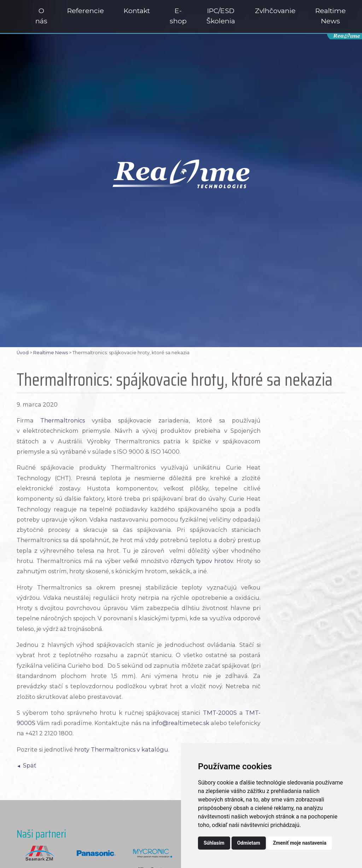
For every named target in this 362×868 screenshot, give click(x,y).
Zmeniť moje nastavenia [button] (300, 843)
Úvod (23, 353)
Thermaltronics (63, 420)
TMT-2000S (220, 713)
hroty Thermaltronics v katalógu (121, 749)
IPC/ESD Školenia (221, 16)
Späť (30, 765)
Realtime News (331, 16)
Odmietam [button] (249, 843)
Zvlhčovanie (275, 11)
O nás (41, 16)
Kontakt (137, 11)
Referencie (86, 11)
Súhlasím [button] (214, 843)
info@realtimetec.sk (180, 723)
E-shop (178, 16)
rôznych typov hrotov (202, 561)
